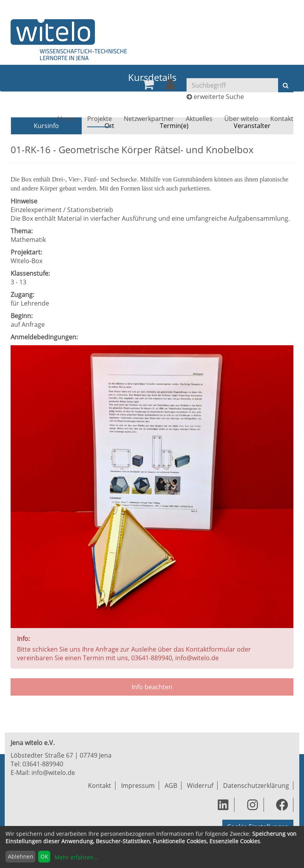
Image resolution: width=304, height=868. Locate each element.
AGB (171, 786)
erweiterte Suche (219, 97)
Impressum (138, 786)
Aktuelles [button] (199, 119)
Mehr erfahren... (76, 857)
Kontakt (282, 119)
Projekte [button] (100, 119)
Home (66, 119)
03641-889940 (43, 764)
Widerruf (200, 786)
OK (44, 856)
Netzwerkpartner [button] (149, 119)
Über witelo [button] (241, 119)
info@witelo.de (53, 773)
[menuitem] (148, 84)
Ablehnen (21, 856)
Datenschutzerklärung (256, 786)
